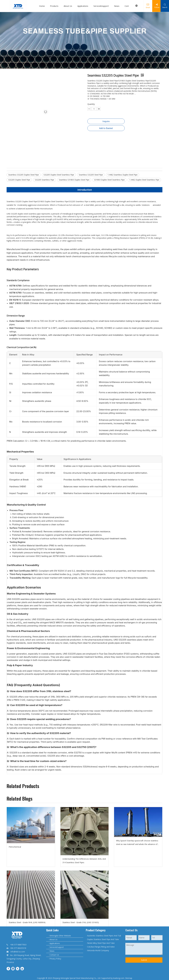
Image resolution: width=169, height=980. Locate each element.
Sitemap (129, 978)
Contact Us (54, 955)
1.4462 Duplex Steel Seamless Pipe (144, 180)
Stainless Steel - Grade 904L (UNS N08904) (27, 922)
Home (42, 6)
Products (54, 6)
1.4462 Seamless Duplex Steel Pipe (123, 175)
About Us (68, 6)
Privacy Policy (55, 959)
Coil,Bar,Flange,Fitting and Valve (101, 947)
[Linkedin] (13, 968)
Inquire (106, 121)
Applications (83, 6)
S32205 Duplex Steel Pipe (19, 180)
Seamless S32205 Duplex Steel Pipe (24, 175)
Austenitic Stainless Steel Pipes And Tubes (105, 936)
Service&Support (101, 6)
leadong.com (119, 978)
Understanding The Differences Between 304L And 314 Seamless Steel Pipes (84, 861)
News (117, 6)
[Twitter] (18, 968)
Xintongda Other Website (60, 936)
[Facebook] (8, 968)
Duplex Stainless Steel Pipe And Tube (103, 939)
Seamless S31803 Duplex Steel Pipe (74, 180)
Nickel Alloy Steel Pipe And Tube (101, 943)
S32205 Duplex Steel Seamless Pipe (59, 175)
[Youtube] (22, 968)
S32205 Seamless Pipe (44, 180)
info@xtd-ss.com (18, 952)
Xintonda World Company (98, 950)
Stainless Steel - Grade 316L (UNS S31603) (81, 922)
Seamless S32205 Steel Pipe (91, 175)
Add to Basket (106, 128)
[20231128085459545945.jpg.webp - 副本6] (84, 40)
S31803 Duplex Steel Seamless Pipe (109, 180)
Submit (144, 960)
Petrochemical (15, 847)
